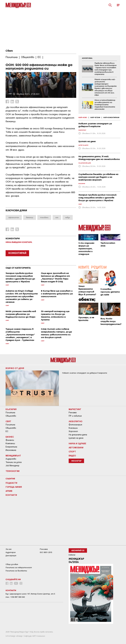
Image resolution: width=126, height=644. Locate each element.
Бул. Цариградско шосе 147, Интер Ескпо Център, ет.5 (30, 594)
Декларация (11, 556)
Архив (9, 491)
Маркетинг (75, 409)
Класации (73, 428)
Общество (11, 416)
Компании (10, 443)
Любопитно (76, 421)
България (11, 409)
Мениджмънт (13, 456)
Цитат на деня (76, 438)
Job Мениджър (12, 466)
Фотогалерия (75, 425)
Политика (10, 413)
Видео (72, 456)
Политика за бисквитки (16, 571)
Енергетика (11, 447)
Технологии (13, 471)
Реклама (73, 413)
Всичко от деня (15, 368)
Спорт (72, 452)
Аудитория (11, 552)
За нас (9, 549)
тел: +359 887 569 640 (15, 597)
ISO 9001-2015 (46, 552)
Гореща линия (14, 487)
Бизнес (10, 437)
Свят (9, 51)
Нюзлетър (76, 461)
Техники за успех (14, 462)
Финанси (10, 440)
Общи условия (12, 564)
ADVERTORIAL (87, 58)
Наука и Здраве (77, 443)
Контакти (11, 495)
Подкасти (11, 483)
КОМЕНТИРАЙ (17, 253)
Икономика (11, 450)
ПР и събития (75, 416)
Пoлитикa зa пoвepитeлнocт (19, 568)
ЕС (7, 431)
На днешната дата (78, 435)
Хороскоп (73, 431)
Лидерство (11, 459)
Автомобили (76, 447)
